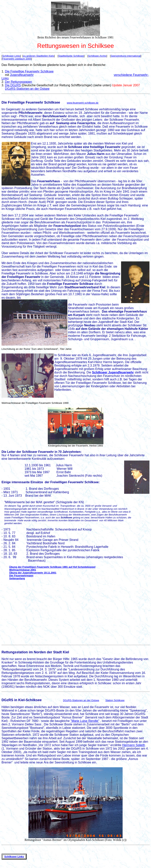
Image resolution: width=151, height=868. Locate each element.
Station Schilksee (115, 700)
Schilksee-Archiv (97, 56)
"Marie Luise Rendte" (85, 721)
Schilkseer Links (11, 56)
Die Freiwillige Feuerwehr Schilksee (29, 71)
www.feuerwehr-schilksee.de (83, 103)
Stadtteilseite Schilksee (71, 56)
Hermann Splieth (134, 745)
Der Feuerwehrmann (21, 576)
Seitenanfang (17, 578)
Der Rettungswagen (19, 82)
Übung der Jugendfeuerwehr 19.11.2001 (33, 573)
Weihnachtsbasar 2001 (23, 570)
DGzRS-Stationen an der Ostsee (27, 89)
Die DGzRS (13, 85)
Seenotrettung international (126, 56)
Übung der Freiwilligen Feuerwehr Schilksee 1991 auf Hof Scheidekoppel (52, 567)
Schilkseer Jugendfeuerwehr (113, 372)
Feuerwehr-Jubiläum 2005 (17, 59)
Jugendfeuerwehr (22, 75)
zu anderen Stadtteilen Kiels (39, 56)
